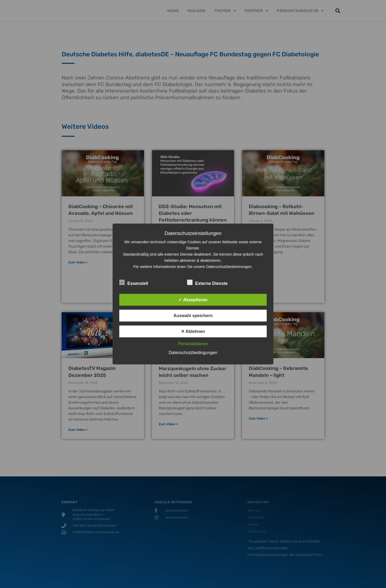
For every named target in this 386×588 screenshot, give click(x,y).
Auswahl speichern (193, 316)
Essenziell (134, 282)
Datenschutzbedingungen (193, 353)
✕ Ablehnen (193, 331)
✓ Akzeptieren (193, 300)
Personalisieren (193, 344)
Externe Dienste (207, 282)
